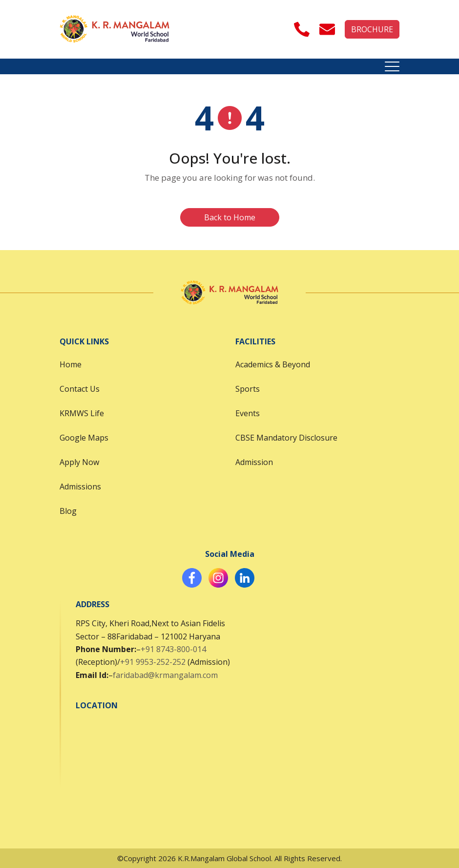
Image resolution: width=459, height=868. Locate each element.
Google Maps (84, 438)
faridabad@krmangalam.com (165, 675)
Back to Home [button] (230, 217)
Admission (254, 462)
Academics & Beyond (273, 364)
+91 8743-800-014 (173, 649)
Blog (68, 511)
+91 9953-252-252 (153, 662)
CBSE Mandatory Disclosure (286, 438)
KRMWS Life (82, 413)
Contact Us (80, 389)
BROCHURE (372, 29)
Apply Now (79, 462)
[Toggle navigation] (392, 66)
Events (248, 413)
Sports (248, 389)
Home (71, 364)
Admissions (80, 487)
